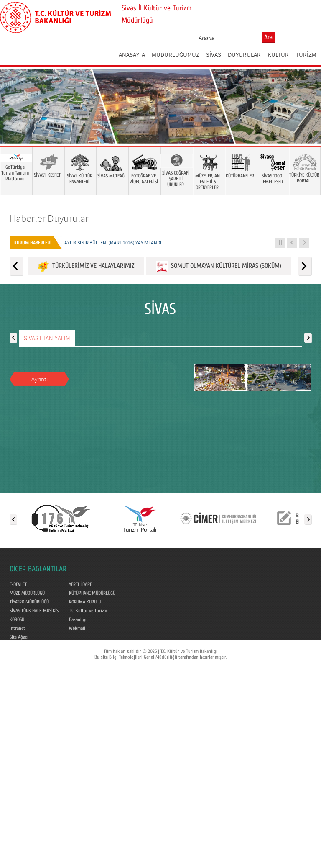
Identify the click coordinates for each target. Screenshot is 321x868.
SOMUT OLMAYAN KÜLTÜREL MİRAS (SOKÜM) (219, 266)
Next (306, 118)
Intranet (17, 628)
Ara (268, 37)
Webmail (77, 628)
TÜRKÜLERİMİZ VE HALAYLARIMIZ (86, 266)
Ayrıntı (39, 379)
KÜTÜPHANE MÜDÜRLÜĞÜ (92, 593)
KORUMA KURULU (85, 602)
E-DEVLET (18, 584)
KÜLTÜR (278, 55)
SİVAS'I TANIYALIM (47, 338)
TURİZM (306, 55)
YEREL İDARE (80, 584)
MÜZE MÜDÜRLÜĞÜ (27, 593)
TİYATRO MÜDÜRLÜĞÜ (29, 602)
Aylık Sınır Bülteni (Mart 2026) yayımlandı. (113, 243)
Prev (15, 118)
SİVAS (214, 55)
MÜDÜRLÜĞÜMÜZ (176, 55)
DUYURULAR (244, 55)
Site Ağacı (19, 637)
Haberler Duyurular (49, 218)
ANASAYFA (132, 55)
